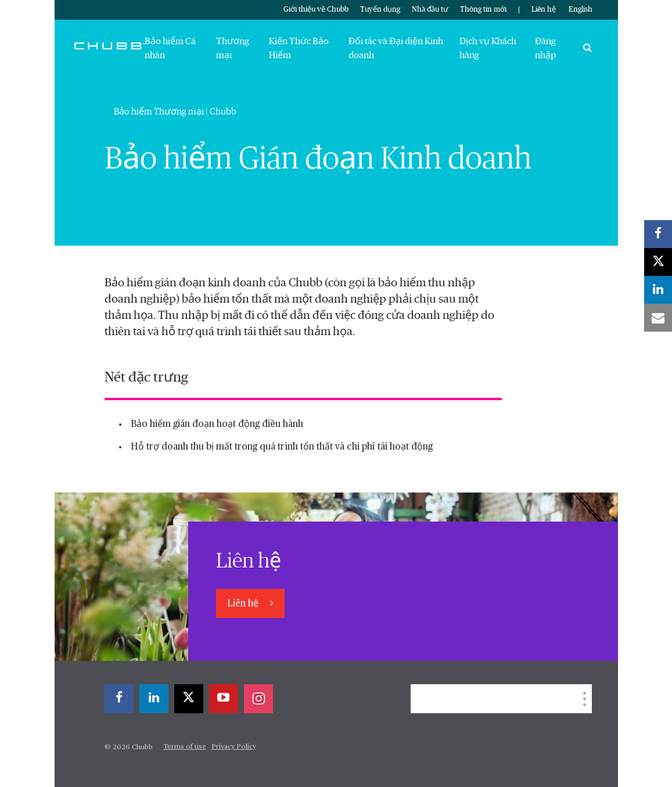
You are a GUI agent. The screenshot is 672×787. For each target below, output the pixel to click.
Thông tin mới (483, 10)
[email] (658, 318)
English (581, 10)
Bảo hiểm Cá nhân (170, 48)
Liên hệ (544, 10)
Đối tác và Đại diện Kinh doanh (396, 48)
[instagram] (258, 699)
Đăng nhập (545, 48)
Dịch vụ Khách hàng (488, 48)
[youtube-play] (224, 699)
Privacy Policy (234, 747)
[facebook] (119, 699)
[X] (189, 699)
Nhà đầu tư (430, 10)
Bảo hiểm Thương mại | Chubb (175, 112)
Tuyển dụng (380, 10)
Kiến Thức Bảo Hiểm (299, 48)
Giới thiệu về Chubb (316, 10)
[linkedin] (154, 699)
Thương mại (233, 48)
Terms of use (185, 747)
